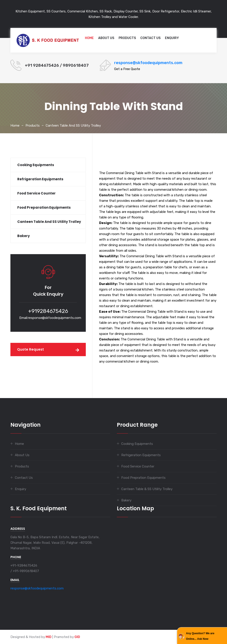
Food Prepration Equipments (143, 478)
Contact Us (150, 38)
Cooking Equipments (137, 444)
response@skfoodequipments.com (148, 63)
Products (127, 38)
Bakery (126, 500)
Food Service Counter (138, 466)
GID (77, 637)
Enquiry (172, 38)
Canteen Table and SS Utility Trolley (73, 126)
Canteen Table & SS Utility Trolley (147, 489)
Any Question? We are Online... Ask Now (200, 636)
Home (89, 38)
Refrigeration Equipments (141, 455)
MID (48, 637)
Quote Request (30, 349)
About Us (106, 38)
